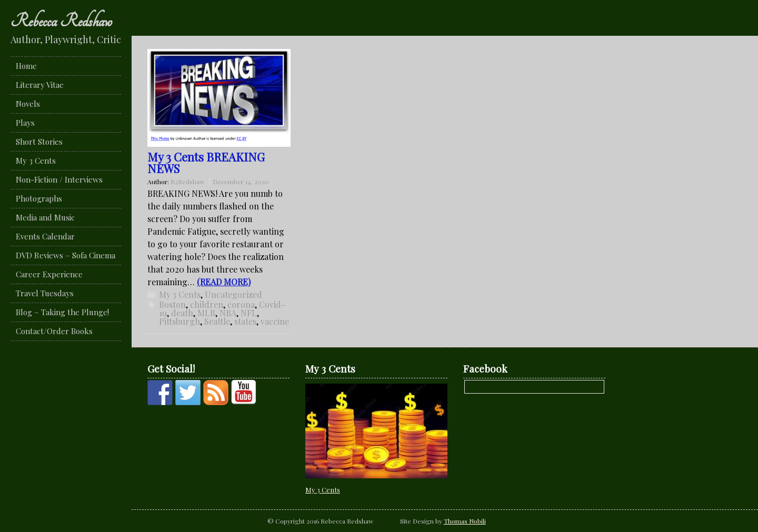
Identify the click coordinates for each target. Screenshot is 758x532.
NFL (249, 313)
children (207, 304)
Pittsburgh (179, 321)
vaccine (275, 321)
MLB (206, 313)
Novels (28, 104)
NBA (228, 313)
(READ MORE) (224, 282)
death (182, 313)
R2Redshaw (187, 182)
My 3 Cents (36, 160)
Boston (172, 304)
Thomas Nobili (465, 521)
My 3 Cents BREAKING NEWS (206, 163)
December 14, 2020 (241, 182)
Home (26, 66)
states (245, 321)
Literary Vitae (40, 85)
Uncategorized (233, 294)
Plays (25, 123)
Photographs (39, 198)
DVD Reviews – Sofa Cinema (66, 255)
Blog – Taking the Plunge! (62, 312)
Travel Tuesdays (45, 293)
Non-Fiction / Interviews (59, 179)
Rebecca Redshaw (61, 21)
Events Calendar (45, 236)
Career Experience (49, 274)
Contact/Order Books (54, 331)
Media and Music (45, 217)
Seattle (217, 321)
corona (241, 304)
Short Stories (39, 142)
